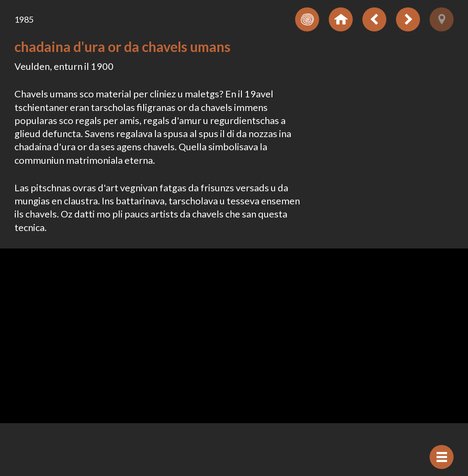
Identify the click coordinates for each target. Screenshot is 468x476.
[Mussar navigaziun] (442, 457)
